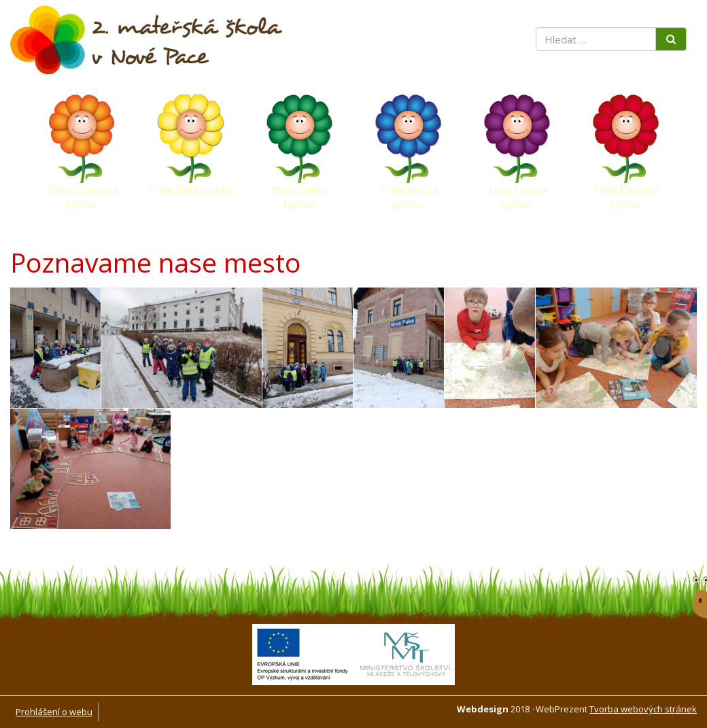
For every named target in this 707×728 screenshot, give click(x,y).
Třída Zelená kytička (299, 193)
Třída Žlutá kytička (190, 190)
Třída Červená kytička (626, 193)
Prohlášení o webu (54, 712)
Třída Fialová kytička (517, 193)
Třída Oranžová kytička (82, 193)
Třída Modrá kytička (408, 193)
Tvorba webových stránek (643, 709)
